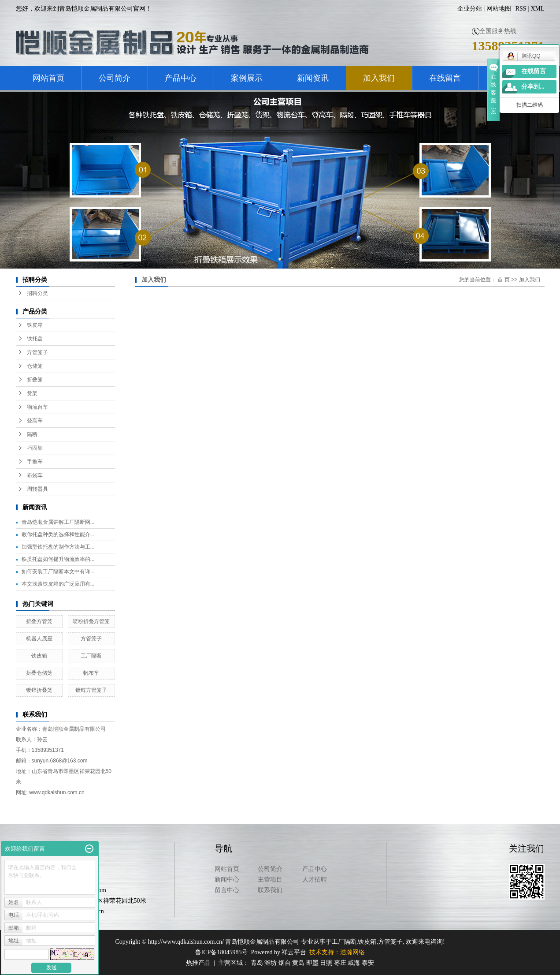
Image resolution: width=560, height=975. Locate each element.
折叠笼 (35, 380)
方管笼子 (37, 352)
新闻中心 (227, 880)
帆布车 (91, 673)
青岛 (257, 963)
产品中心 (181, 78)
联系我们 (270, 890)
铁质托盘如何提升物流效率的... (58, 559)
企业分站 (470, 9)
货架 (32, 393)
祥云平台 (294, 952)
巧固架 (35, 448)
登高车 (35, 421)
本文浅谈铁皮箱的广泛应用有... (58, 584)
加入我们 (379, 78)
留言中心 (227, 890)
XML (537, 9)
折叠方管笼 (39, 621)
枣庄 (340, 963)
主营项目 (270, 880)
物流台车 (37, 407)
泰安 (368, 963)
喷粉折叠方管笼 (91, 621)
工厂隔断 (91, 656)
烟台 (285, 963)
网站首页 (48, 78)
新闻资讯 (313, 78)
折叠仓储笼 (39, 673)
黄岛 (298, 963)
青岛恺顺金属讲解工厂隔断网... (58, 522)
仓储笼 (35, 366)
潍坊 (271, 963)
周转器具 (37, 489)
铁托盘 (35, 339)
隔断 (32, 434)
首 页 (503, 280)
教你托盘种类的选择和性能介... (58, 534)
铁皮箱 (35, 325)
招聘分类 (37, 293)
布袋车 (35, 475)
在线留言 (445, 78)
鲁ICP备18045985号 (222, 952)
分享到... (533, 87)
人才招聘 (315, 880)
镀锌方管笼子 (91, 690)
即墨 (312, 963)
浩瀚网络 (352, 952)
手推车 (35, 462)
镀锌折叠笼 (39, 690)
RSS (521, 9)
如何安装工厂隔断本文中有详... (58, 572)
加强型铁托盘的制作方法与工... (58, 547)
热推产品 (198, 963)
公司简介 (115, 78)
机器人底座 (39, 639)
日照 (326, 963)
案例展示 (247, 78)
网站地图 (499, 9)
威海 (354, 963)
